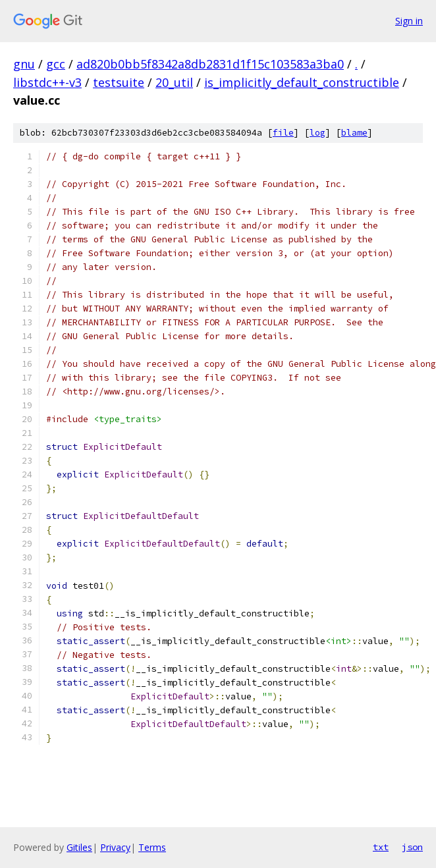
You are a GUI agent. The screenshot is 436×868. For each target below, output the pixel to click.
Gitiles (79, 847)
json (412, 847)
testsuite (119, 82)
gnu (24, 64)
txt (381, 847)
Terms (152, 847)
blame (354, 133)
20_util (174, 82)
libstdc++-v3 (47, 82)
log (317, 133)
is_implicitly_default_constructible (302, 82)
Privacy (115, 847)
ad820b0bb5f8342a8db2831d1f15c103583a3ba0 (210, 64)
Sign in (409, 21)
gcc (56, 64)
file (283, 133)
